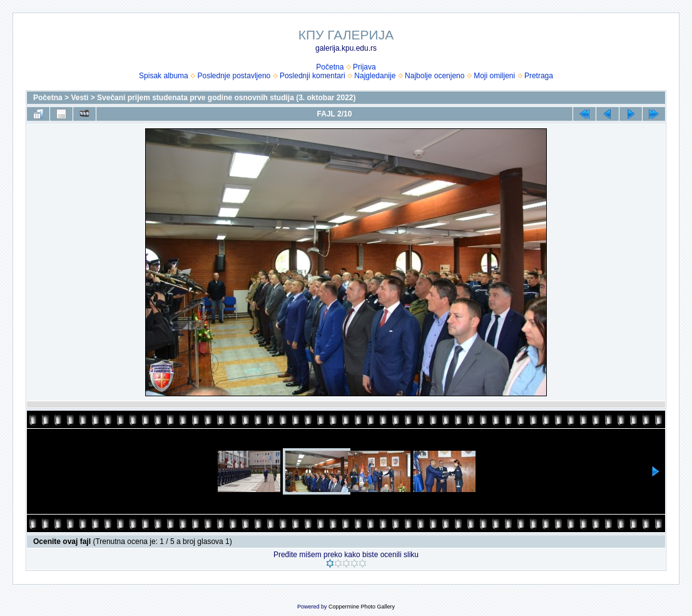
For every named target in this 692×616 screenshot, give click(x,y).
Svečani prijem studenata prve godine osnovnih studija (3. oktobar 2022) (226, 98)
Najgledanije (375, 76)
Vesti (79, 98)
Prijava (364, 67)
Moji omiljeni (494, 76)
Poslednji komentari (313, 76)
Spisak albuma (164, 76)
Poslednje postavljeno (234, 76)
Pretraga (539, 76)
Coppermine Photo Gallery (362, 607)
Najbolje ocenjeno (435, 76)
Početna (330, 67)
